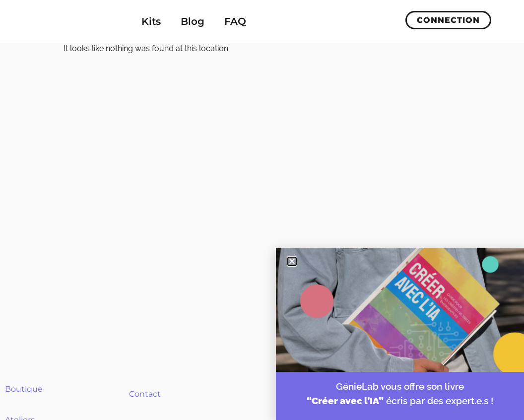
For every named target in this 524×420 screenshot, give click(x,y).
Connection (448, 20)
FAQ (235, 21)
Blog (193, 21)
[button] (292, 261)
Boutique (24, 389)
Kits (151, 21)
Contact (145, 394)
